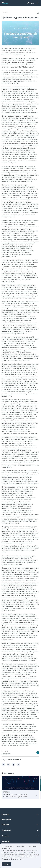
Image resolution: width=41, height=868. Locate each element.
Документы (20, 842)
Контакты (20, 836)
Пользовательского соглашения (12, 853)
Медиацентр (20, 830)
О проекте (20, 815)
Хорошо (7, 864)
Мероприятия (7, 820)
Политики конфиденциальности (12, 859)
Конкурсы (20, 825)
